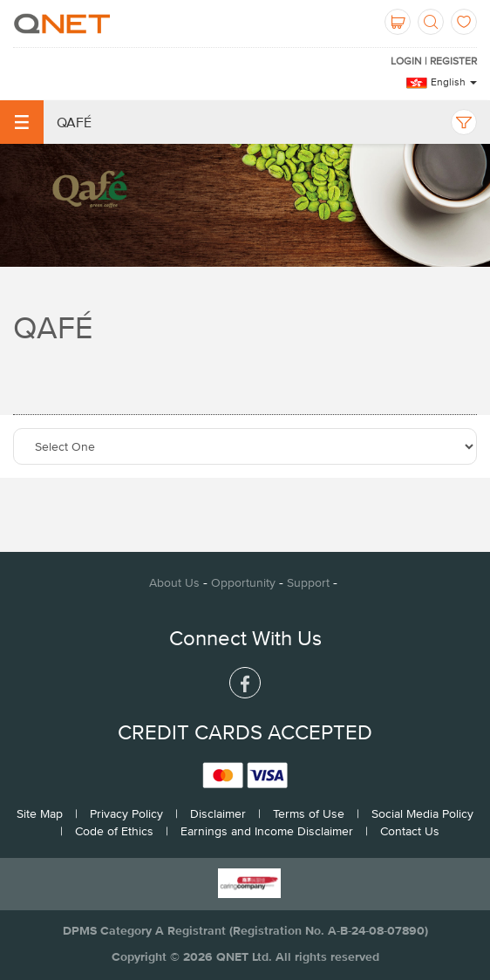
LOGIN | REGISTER (434, 61)
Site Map (40, 813)
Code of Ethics (114, 831)
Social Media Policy (422, 813)
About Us (174, 582)
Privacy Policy (126, 813)
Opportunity (243, 582)
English (454, 82)
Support (308, 582)
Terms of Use (309, 813)
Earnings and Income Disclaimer (267, 831)
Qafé (46, 122)
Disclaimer (218, 813)
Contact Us (410, 831)
